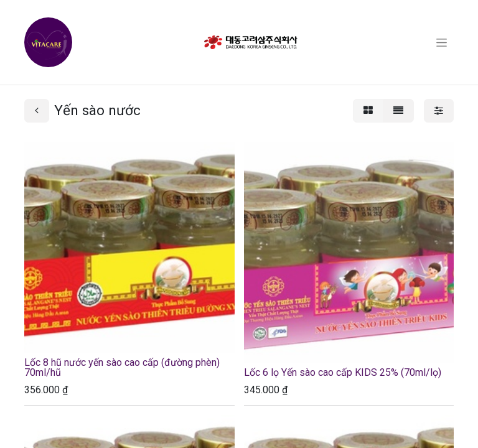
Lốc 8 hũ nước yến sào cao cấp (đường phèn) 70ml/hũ (122, 367)
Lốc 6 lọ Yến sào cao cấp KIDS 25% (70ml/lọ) (343, 372)
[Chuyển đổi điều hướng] (442, 42)
